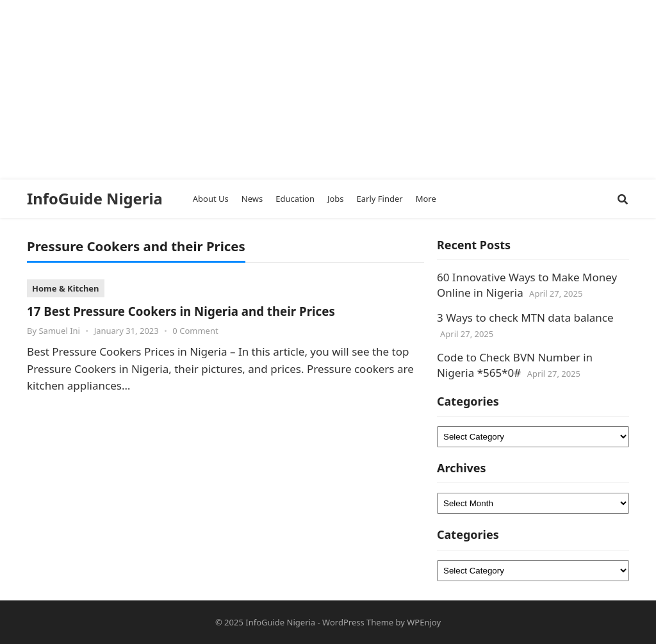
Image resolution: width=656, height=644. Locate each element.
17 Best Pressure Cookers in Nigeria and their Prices (181, 311)
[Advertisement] (323, 90)
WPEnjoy (424, 622)
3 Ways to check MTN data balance (525, 318)
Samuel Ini (59, 331)
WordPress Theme (358, 622)
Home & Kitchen (66, 288)
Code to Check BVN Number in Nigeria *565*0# (515, 365)
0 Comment (195, 331)
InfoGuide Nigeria (95, 199)
